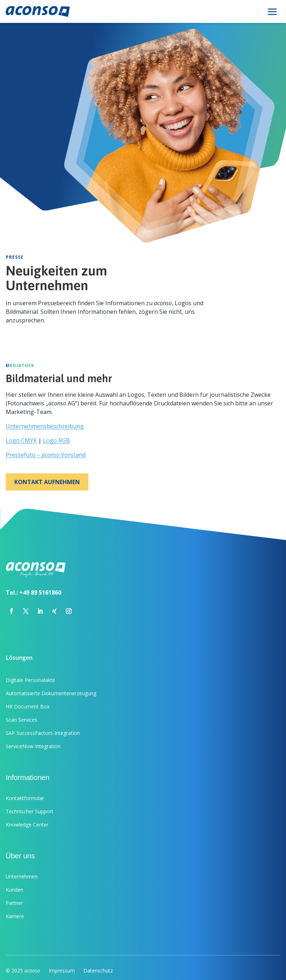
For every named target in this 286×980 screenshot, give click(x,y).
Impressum (62, 971)
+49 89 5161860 (40, 593)
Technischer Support (30, 811)
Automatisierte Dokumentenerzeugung (51, 693)
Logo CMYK (21, 440)
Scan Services (21, 720)
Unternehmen (22, 876)
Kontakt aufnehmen (47, 482)
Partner (14, 903)
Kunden (14, 890)
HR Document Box (28, 706)
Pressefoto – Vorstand (46, 455)
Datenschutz (98, 971)
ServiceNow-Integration (33, 746)
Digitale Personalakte (30, 680)
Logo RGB (56, 440)
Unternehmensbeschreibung (45, 426)
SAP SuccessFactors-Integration (43, 733)
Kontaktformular (25, 798)
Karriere (15, 916)
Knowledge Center (27, 825)
